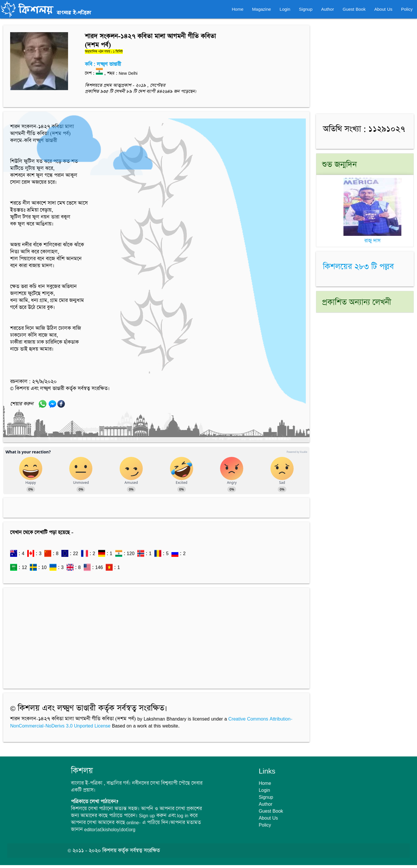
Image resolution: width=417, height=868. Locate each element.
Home (238, 9)
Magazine (262, 9)
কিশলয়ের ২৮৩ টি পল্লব (358, 267)
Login (285, 9)
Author (328, 9)
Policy (407, 9)
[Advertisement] (156, 635)
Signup (306, 9)
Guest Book (354, 9)
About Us (383, 9)
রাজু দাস (372, 237)
